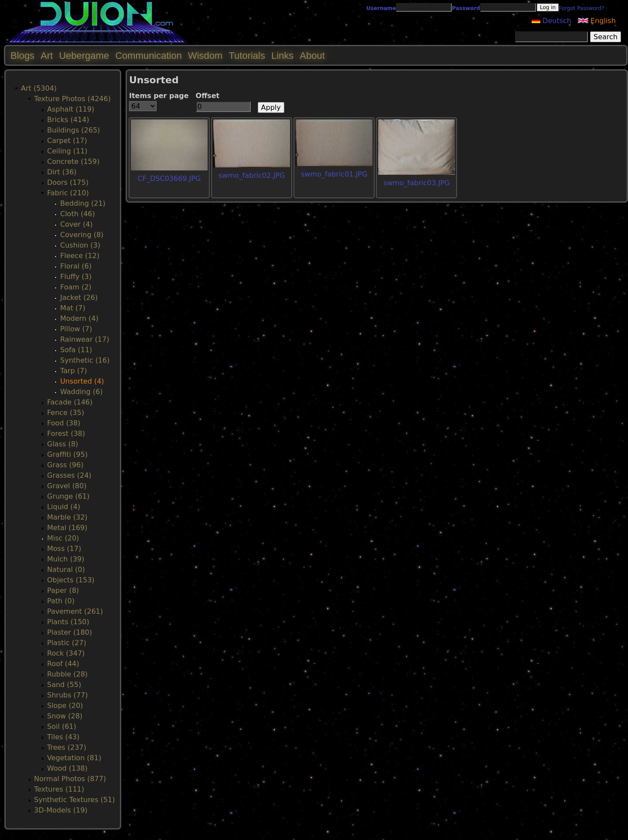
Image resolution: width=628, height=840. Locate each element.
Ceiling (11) (67, 151)
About (312, 56)
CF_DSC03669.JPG (169, 179)
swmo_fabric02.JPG (252, 175)
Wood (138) (67, 768)
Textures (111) (59, 789)
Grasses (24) (69, 475)
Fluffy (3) (76, 277)
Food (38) (64, 423)
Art (47, 56)
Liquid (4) (64, 507)
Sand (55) (64, 685)
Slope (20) (65, 706)
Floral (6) (76, 266)
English (597, 21)
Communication (148, 56)
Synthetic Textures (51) (74, 800)
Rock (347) (66, 653)
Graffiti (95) (67, 454)
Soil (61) (62, 726)
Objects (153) (71, 580)
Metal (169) (67, 528)
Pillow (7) (76, 329)
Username (381, 8)
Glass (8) (63, 444)
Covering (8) (82, 235)
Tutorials (247, 56)
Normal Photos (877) (70, 779)
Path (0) (61, 601)
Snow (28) (65, 716)
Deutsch (551, 21)
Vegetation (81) (74, 758)
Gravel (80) (67, 486)
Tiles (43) (63, 737)
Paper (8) (63, 590)
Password (466, 8)
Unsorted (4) (82, 381)
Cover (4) (77, 224)
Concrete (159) (73, 162)
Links (282, 56)
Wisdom (205, 56)
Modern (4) (79, 318)
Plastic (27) (67, 643)
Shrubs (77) (67, 695)
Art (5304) (39, 88)
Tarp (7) (73, 371)
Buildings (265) (73, 130)
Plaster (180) (70, 632)
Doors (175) (68, 182)
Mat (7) (73, 308)
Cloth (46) (78, 214)
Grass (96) (65, 465)
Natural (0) (66, 570)
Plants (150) (68, 622)
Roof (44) (63, 664)
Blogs (22, 56)
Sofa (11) (76, 350)
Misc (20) (63, 538)
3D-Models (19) (61, 810)
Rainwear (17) (85, 339)
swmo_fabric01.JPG (334, 174)
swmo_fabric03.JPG (416, 183)
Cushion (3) (80, 245)
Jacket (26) (79, 298)
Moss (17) (64, 549)
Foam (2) (76, 287)
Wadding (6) (81, 392)
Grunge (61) (68, 496)
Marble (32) (67, 517)
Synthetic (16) (85, 360)
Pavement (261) (75, 611)
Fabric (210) (68, 193)
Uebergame (84, 56)
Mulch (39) (66, 559)
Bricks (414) (68, 120)
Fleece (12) (80, 256)
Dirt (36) (62, 172)
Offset (208, 96)
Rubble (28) (67, 674)
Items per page (159, 96)
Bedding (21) (83, 203)
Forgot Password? (581, 8)
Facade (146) (70, 402)
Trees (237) (67, 747)
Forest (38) (66, 434)
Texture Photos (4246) (72, 99)
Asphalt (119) (71, 109)
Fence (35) (66, 413)
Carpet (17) (67, 141)
